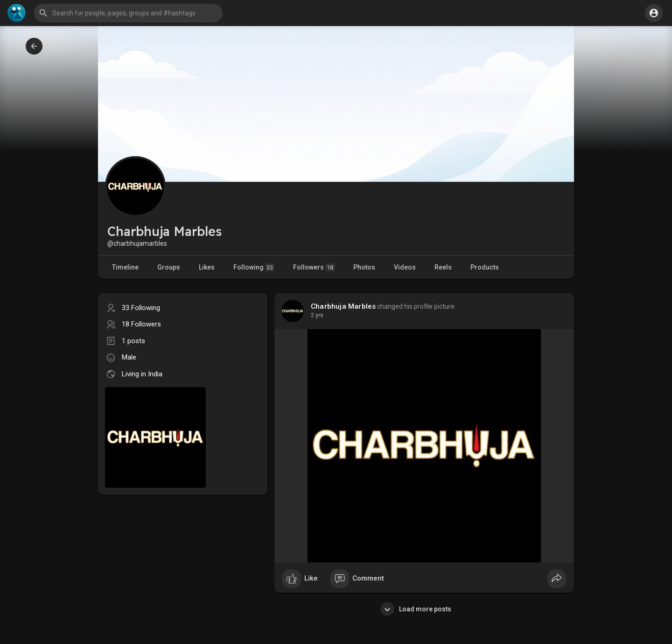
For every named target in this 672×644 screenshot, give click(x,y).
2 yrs (317, 315)
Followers (314, 267)
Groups (169, 267)
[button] (128, 13)
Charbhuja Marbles (343, 306)
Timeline (125, 267)
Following (254, 267)
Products (485, 267)
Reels (443, 267)
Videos (405, 267)
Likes (207, 267)
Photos (364, 267)
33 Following (141, 308)
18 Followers (141, 324)
